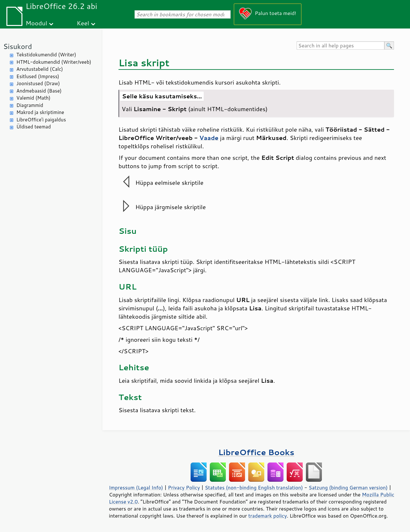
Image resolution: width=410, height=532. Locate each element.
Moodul (36, 23)
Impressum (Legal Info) (136, 487)
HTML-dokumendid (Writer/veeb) (54, 62)
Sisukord (18, 46)
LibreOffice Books (256, 452)
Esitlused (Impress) (38, 76)
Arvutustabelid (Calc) (40, 69)
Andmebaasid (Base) (39, 91)
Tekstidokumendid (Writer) (46, 55)
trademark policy (267, 516)
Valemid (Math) (33, 98)
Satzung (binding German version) (348, 487)
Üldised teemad (34, 127)
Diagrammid (30, 105)
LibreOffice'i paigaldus (41, 120)
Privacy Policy (184, 487)
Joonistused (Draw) (38, 83)
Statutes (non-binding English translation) (254, 487)
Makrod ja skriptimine (40, 112)
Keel (83, 23)
